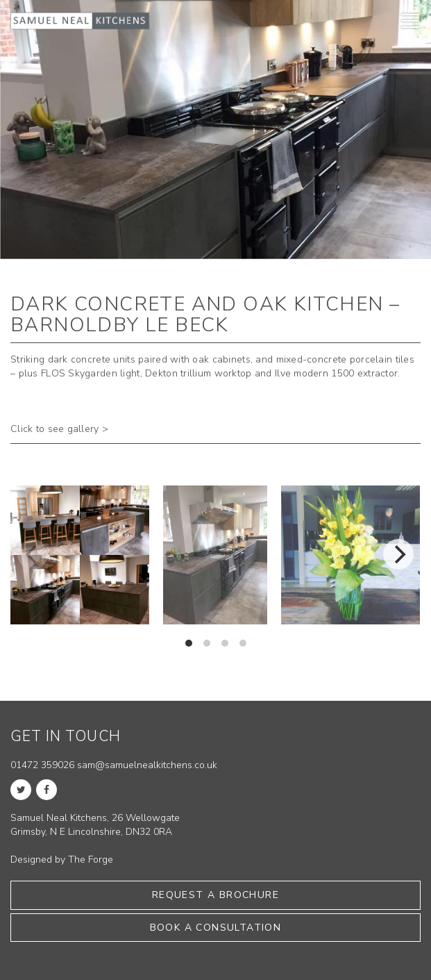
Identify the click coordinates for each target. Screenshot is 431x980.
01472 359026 (42, 765)
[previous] (33, 554)
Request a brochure (215, 895)
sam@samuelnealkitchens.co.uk (147, 765)
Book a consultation (216, 928)
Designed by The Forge (62, 859)
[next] (398, 554)
